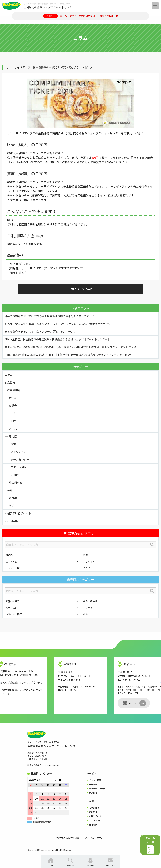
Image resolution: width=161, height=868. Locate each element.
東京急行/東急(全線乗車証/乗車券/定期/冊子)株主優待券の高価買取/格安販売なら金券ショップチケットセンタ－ (72, 347)
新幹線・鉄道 (13, 601)
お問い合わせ (95, 816)
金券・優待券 (90, 601)
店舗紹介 (93, 812)
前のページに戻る (82, 289)
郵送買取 (93, 784)
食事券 (13, 398)
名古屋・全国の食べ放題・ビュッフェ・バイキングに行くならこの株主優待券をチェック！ (59, 324)
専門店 (13, 436)
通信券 (13, 498)
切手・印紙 (11, 562)
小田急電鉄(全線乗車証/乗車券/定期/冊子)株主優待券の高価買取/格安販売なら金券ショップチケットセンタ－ (70, 355)
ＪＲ (13, 413)
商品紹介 (10, 382)
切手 (12, 505)
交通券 (13, 405)
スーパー (14, 429)
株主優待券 (14, 390)
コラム (9, 375)
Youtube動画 (13, 521)
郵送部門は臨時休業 (42, 822)
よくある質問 (95, 820)
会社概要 (93, 824)
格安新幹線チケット (19, 513)
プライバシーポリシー (95, 838)
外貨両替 (93, 793)
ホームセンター (20, 459)
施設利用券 (16, 483)
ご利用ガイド (95, 808)
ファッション (19, 452)
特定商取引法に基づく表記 (68, 838)
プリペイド (89, 562)
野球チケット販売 (97, 788)
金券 (10, 490)
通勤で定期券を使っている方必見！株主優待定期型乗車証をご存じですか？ (50, 316)
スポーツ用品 (19, 467)
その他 (15, 475)
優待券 (9, 555)
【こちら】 (34, 153)
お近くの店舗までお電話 (97, 162)
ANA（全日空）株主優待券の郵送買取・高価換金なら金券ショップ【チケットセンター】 (57, 339)
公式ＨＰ (49, 224)
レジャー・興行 (14, 568)
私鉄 (13, 421)
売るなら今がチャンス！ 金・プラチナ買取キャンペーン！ (40, 331)
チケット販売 (95, 780)
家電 (13, 444)
